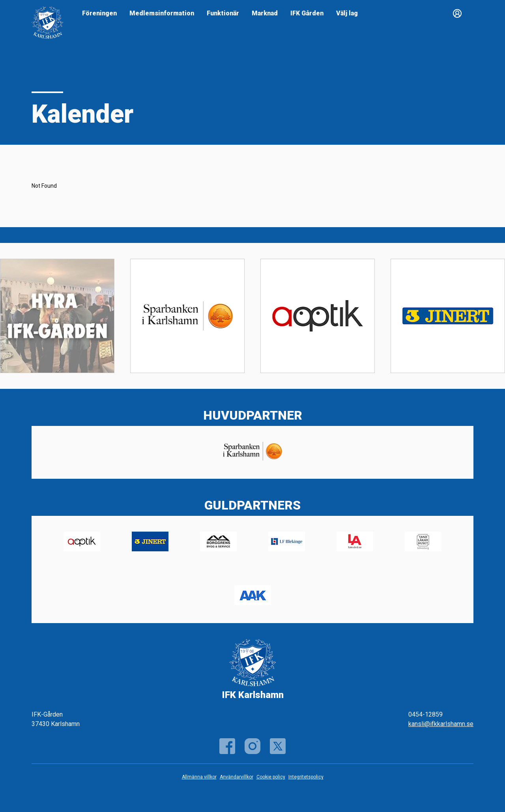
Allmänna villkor (199, 777)
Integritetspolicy (306, 777)
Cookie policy (271, 777)
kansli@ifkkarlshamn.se (441, 724)
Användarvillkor (237, 777)
